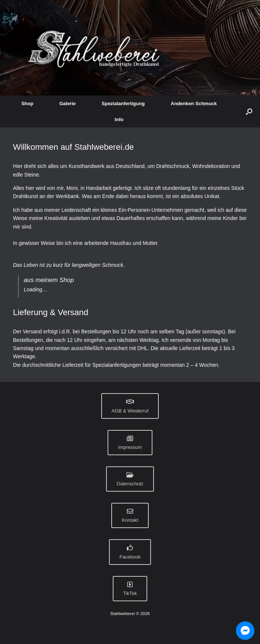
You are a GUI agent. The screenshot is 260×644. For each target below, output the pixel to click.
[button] (249, 111)
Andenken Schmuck (194, 103)
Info (119, 119)
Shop (27, 103)
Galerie (68, 103)
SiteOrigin (145, 629)
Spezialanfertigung (123, 103)
